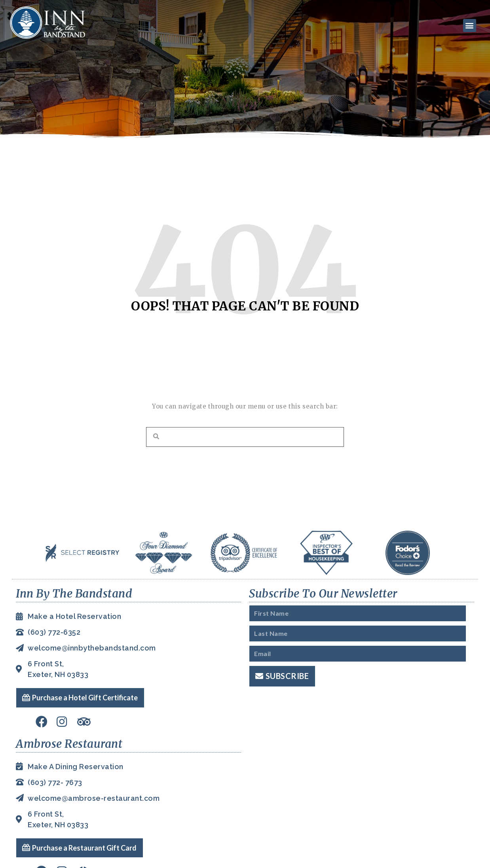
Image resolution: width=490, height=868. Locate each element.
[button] (467, 25)
